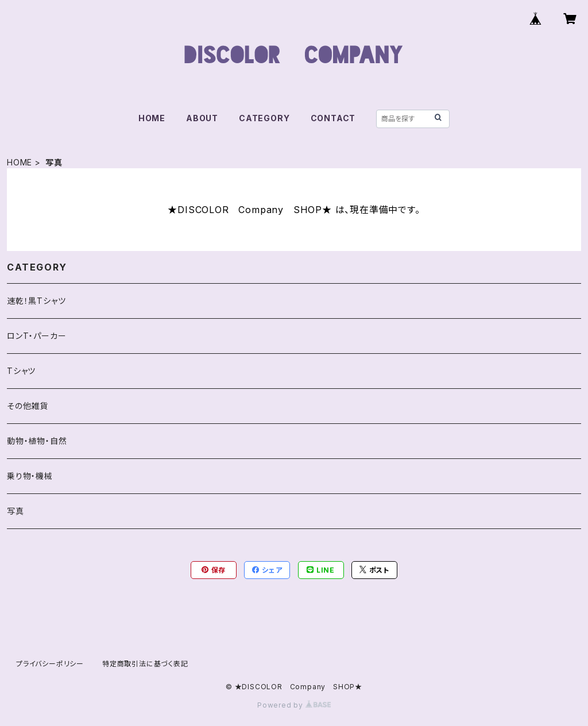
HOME (152, 118)
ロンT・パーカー (36, 336)
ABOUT (202, 118)
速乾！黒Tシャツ (36, 301)
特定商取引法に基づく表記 (145, 664)
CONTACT (333, 118)
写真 (16, 511)
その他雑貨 (28, 406)
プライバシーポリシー (50, 664)
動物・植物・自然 (37, 441)
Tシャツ (21, 371)
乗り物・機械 (30, 476)
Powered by (294, 705)
